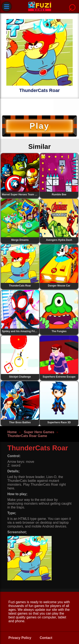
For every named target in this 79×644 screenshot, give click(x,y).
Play (39, 126)
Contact (46, 638)
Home (12, 432)
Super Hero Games (39, 432)
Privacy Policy (20, 638)
